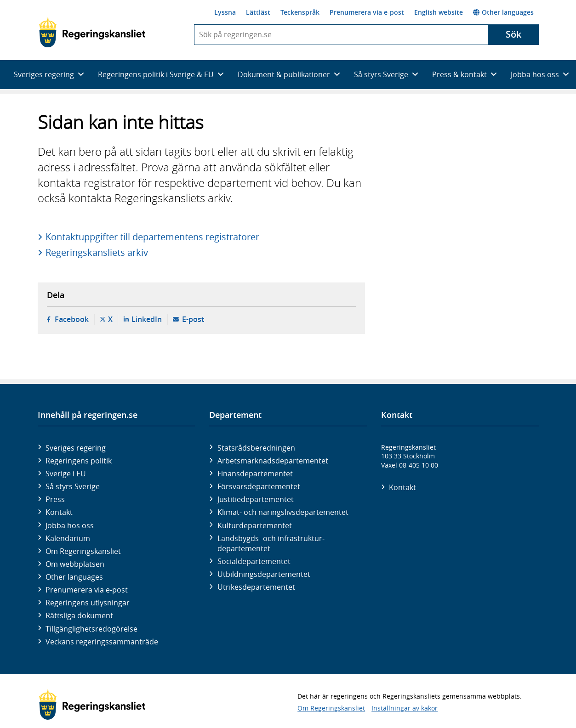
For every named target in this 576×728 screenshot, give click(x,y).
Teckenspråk (300, 12)
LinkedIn (147, 319)
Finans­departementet (255, 474)
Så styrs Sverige (73, 486)
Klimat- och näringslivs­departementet (283, 512)
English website (439, 12)
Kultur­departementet (255, 525)
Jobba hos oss (70, 525)
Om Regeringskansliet (83, 551)
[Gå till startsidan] (92, 33)
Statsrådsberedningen (256, 448)
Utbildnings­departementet (264, 574)
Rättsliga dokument (79, 615)
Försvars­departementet (259, 486)
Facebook (72, 319)
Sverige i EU (66, 474)
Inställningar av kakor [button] (405, 708)
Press (55, 499)
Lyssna (225, 12)
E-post (193, 319)
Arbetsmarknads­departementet (273, 461)
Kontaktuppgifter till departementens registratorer (152, 237)
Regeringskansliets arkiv (97, 252)
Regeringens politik (79, 461)
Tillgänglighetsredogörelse (91, 629)
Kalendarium (68, 538)
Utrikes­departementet (256, 587)
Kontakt (59, 512)
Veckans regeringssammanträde (102, 642)
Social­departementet (254, 561)
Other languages (503, 12)
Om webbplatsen (75, 564)
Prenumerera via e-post (367, 12)
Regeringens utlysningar (88, 603)
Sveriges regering (76, 448)
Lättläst (258, 12)
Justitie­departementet (256, 499)
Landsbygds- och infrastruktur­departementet (271, 543)
